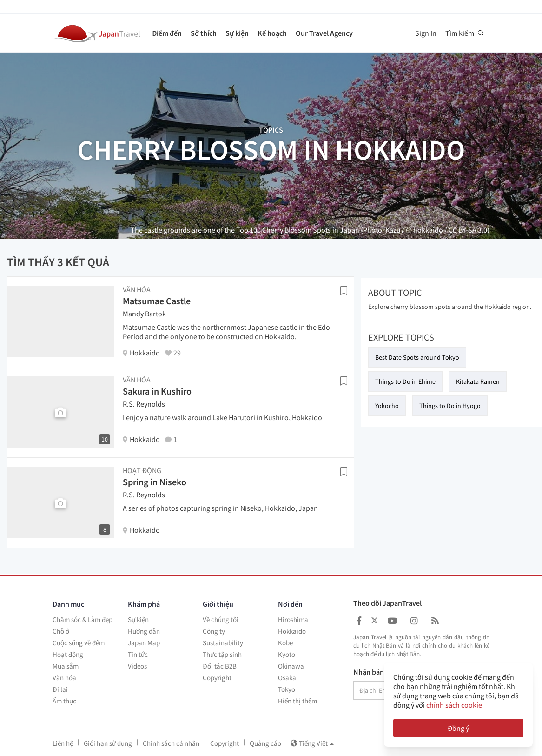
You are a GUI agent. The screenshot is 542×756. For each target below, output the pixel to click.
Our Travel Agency (324, 33)
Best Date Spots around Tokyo (417, 357)
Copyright (217, 678)
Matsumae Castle (157, 301)
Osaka (287, 678)
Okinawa (291, 666)
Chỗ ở (61, 631)
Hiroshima (293, 619)
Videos (137, 666)
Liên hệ (63, 743)
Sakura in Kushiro (157, 391)
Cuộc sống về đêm (79, 643)
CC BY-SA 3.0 (468, 230)
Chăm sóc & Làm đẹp (83, 619)
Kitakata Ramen (478, 381)
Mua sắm (66, 666)
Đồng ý (458, 728)
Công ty (214, 631)
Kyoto (287, 654)
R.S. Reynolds (144, 404)
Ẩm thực (64, 701)
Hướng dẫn (144, 631)
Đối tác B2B (220, 666)
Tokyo (287, 689)
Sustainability (223, 643)
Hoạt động (68, 654)
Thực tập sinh (222, 654)
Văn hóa (64, 678)
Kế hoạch (272, 33)
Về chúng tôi (221, 619)
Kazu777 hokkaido (414, 230)
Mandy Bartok (144, 314)
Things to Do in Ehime (405, 381)
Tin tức (138, 654)
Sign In (426, 33)
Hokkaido (292, 631)
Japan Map (144, 643)
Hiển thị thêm (297, 701)
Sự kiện (237, 33)
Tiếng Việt (312, 743)
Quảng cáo (265, 743)
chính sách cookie (454, 705)
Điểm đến (167, 33)
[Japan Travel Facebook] (359, 621)
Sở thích (204, 33)
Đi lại (60, 689)
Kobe (285, 643)
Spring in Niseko (155, 482)
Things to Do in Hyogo (450, 406)
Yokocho (387, 406)
